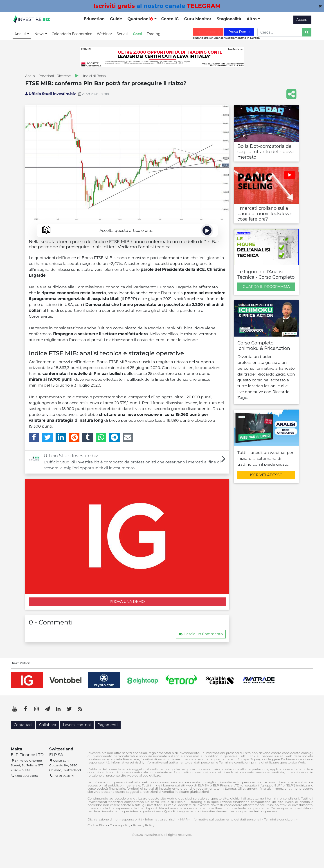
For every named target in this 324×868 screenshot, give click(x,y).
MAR (184, 819)
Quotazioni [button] (140, 19)
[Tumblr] (88, 437)
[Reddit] (74, 437)
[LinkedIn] (61, 437)
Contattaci (23, 725)
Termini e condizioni (280, 819)
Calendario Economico (72, 34)
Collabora (48, 725)
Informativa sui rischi (161, 819)
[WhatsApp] (101, 437)
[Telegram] (114, 437)
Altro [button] (252, 19)
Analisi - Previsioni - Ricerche (48, 76)
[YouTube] (15, 709)
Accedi (302, 20)
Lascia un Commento (201, 634)
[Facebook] (34, 437)
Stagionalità (229, 19)
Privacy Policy (144, 825)
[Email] (128, 437)
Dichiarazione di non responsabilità (115, 819)
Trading (154, 34)
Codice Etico (97, 825)
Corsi (137, 34)
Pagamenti (108, 725)
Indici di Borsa (95, 76)
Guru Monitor (198, 19)
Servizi (123, 34)
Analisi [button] (21, 34)
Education (94, 19)
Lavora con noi (77, 725)
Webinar (104, 34)
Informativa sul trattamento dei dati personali (226, 819)
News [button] (40, 34)
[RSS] (80, 709)
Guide (116, 19)
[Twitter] (48, 437)
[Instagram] (36, 709)
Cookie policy (120, 825)
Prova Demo (239, 32)
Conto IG (170, 19)
